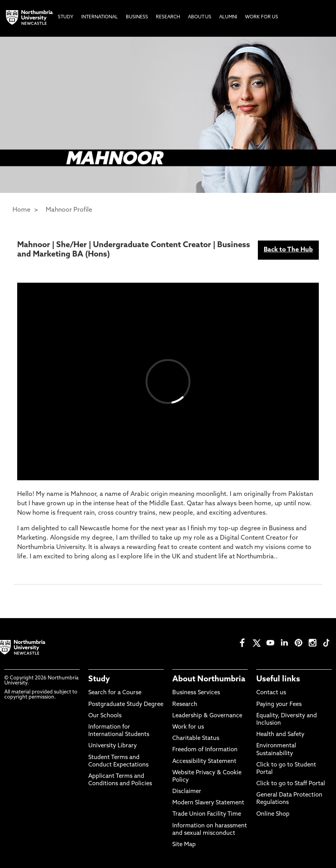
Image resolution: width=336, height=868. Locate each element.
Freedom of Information (205, 750)
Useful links (278, 679)
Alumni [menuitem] (228, 17)
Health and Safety (280, 735)
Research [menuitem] (168, 17)
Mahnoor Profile (69, 210)
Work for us (188, 727)
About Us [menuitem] (200, 17)
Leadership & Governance (207, 716)
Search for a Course (115, 693)
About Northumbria (209, 679)
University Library (113, 746)
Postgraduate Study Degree (126, 705)
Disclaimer (187, 792)
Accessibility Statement (204, 762)
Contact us (271, 693)
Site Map (184, 845)
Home (21, 210)
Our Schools (105, 716)
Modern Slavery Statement (208, 803)
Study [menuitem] (66, 17)
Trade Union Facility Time (207, 814)
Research (185, 705)
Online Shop (273, 814)
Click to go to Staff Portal (291, 784)
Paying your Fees (279, 705)
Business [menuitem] (137, 17)
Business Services (196, 693)
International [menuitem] (100, 17)
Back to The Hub (288, 250)
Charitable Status (196, 739)
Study (99, 679)
